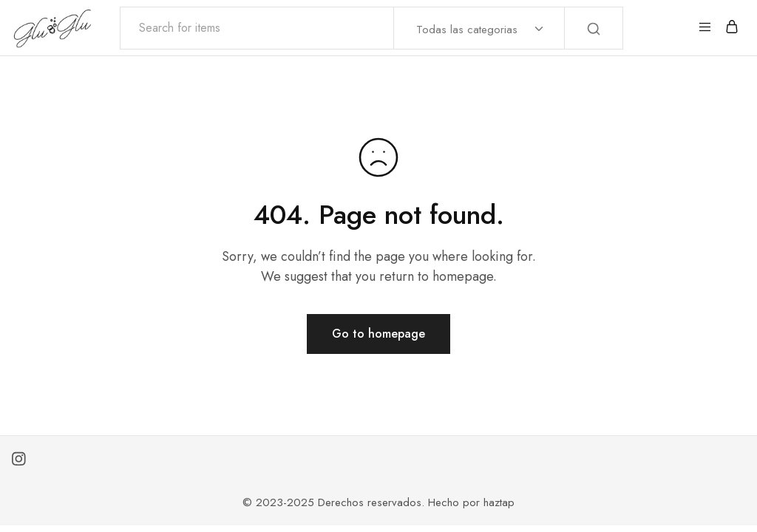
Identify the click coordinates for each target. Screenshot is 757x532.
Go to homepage (378, 334)
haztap (499, 502)
